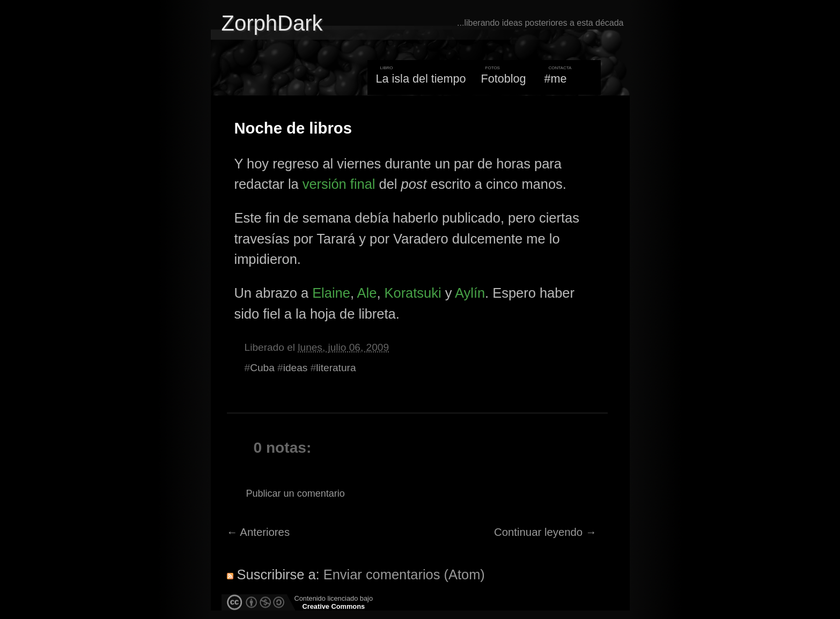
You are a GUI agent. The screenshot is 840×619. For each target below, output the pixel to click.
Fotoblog (504, 79)
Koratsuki (413, 293)
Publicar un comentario (296, 493)
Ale (367, 293)
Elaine (331, 293)
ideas (296, 368)
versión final (339, 184)
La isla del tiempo (421, 79)
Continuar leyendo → (545, 532)
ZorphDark (272, 23)
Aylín (470, 293)
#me (556, 79)
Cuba (262, 368)
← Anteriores (259, 532)
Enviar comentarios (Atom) (404, 574)
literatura (336, 368)
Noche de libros (293, 128)
